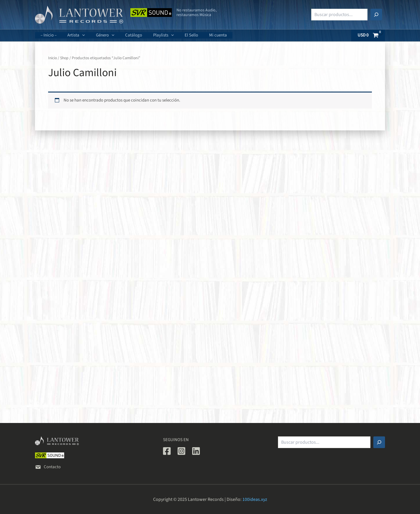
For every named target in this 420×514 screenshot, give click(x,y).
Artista (73, 35)
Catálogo (126, 35)
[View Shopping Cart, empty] (368, 35)
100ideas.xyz (255, 499)
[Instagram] (181, 451)
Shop (65, 58)
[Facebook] (167, 451)
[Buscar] (376, 15)
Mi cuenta (204, 35)
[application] (79, 35)
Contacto (48, 467)
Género (100, 35)
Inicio (53, 58)
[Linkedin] (196, 451)
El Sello (179, 35)
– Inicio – (47, 35)
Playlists (154, 35)
